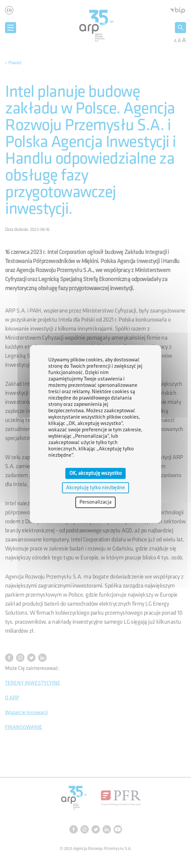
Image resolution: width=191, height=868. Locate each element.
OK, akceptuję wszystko (95, 473)
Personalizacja (95, 502)
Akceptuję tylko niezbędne (95, 488)
